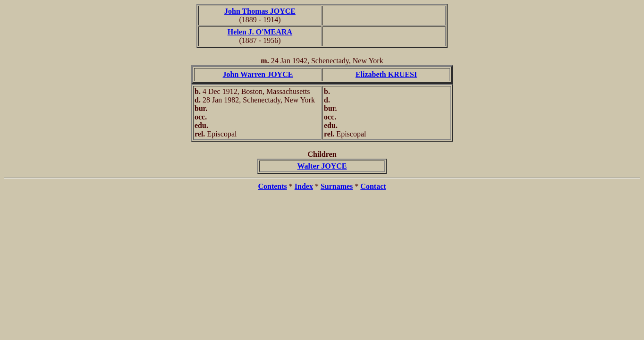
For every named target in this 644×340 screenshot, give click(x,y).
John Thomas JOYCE (260, 11)
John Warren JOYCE (258, 74)
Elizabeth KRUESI (386, 74)
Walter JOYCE (322, 166)
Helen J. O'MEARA (260, 32)
